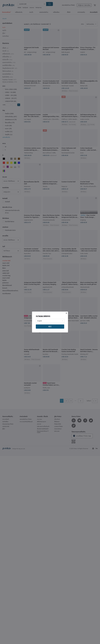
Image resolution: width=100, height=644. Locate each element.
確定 (50, 326)
